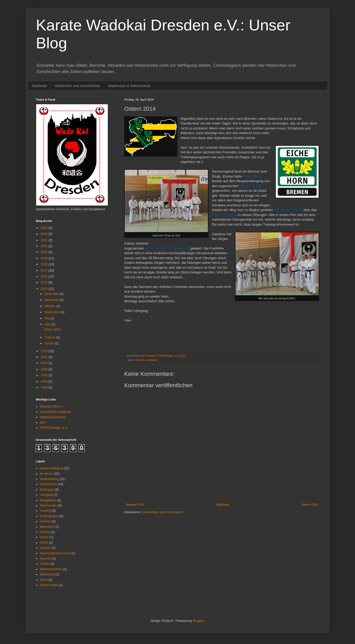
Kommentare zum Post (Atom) (162, 512)
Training (45, 511)
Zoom (44, 580)
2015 (45, 282)
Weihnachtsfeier (51, 569)
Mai (47, 318)
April (48, 324)
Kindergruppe (49, 516)
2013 (45, 351)
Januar (50, 343)
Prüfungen (47, 490)
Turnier (45, 564)
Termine (45, 521)
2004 (45, 363)
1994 (45, 382)
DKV (43, 423)
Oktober (50, 306)
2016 (45, 277)
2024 (45, 228)
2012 (45, 357)
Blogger (198, 621)
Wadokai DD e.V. (52, 406)
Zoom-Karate (49, 585)
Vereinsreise (48, 505)
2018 (45, 264)
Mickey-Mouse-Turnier (55, 553)
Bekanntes (47, 527)
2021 (45, 246)
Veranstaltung (49, 479)
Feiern (44, 537)
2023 (45, 234)
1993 (45, 387)
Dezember (52, 294)
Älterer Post (310, 505)
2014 (45, 289)
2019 (45, 258)
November (52, 300)
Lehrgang (46, 495)
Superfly (45, 558)
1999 (45, 369)
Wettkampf (47, 574)
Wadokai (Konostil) (53, 417)
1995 (45, 375)
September (52, 312)
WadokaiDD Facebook (55, 412)
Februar (50, 337)
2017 (45, 271)
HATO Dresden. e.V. (54, 428)
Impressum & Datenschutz (129, 86)
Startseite (39, 86)
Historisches (48, 484)
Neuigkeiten (48, 500)
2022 (45, 240)
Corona (45, 532)
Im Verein (46, 474)
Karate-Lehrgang (147, 360)
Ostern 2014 (52, 330)
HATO (44, 543)
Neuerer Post (135, 505)
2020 (45, 252)
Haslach (45, 548)
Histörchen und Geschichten (77, 86)
